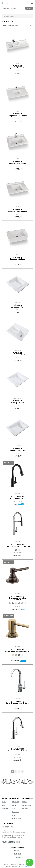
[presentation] (3, 782)
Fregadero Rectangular (18, 211)
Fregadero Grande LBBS (18, 163)
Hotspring (15, 812)
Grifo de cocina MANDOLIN (18, 702)
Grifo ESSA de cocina (18, 498)
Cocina (12, 16)
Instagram (18, 854)
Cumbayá (25, 809)
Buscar (29, 8)
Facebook (17, 850)
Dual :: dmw (21, 866)
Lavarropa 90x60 (18, 354)
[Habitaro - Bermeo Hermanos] (7, 3)
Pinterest (17, 857)
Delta (14, 805)
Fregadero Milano (18, 258)
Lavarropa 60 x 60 (18, 402)
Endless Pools (17, 819)
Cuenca (25, 802)
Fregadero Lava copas (18, 115)
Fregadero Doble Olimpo (18, 67)
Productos (6, 16)
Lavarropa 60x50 (18, 306)
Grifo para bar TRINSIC (18, 750)
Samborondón (27, 805)
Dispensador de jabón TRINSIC (18, 651)
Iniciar (27, 866)
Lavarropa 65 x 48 (18, 450)
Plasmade (16, 802)
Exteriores (5, 809)
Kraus (14, 815)
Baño (3, 805)
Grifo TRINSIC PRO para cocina (18, 546)
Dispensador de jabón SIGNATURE (18, 598)
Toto (14, 809)
